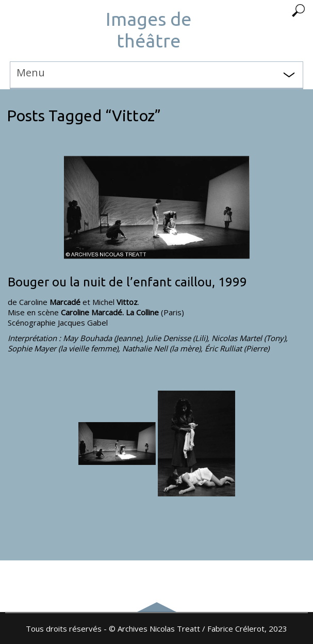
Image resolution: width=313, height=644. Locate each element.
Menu (31, 73)
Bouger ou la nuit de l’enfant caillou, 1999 (127, 282)
